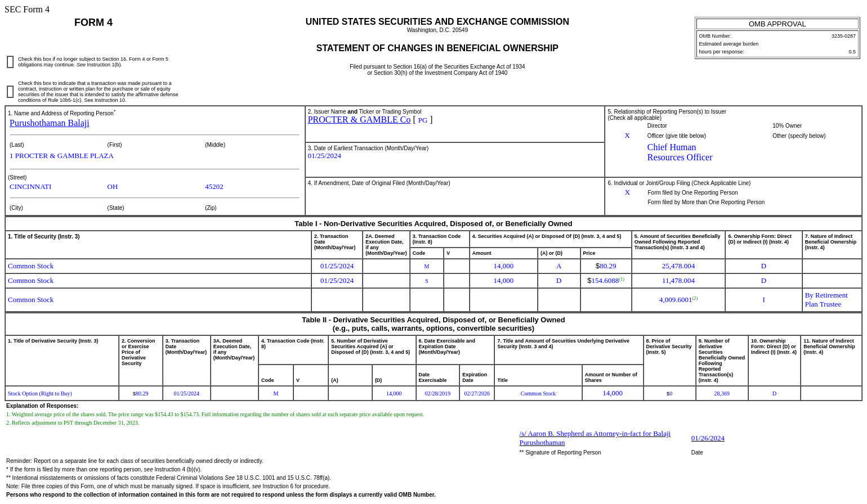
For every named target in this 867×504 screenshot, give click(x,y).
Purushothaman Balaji (50, 123)
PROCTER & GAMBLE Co (359, 120)
